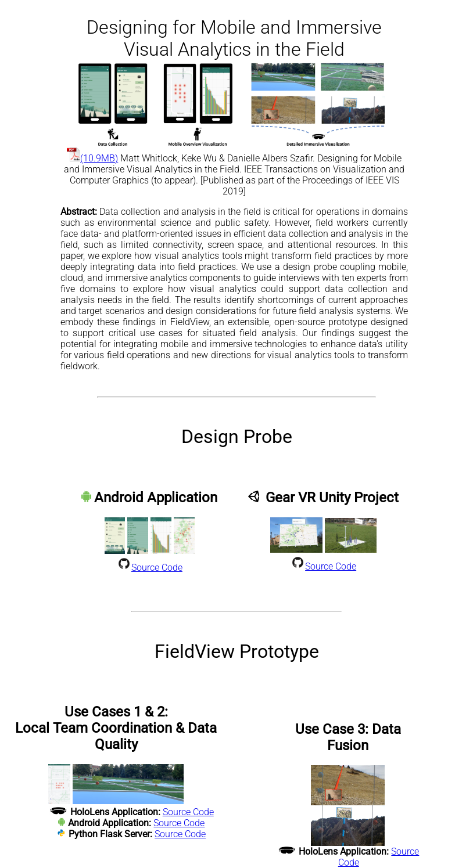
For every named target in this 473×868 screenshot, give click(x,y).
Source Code (157, 568)
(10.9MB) (92, 158)
